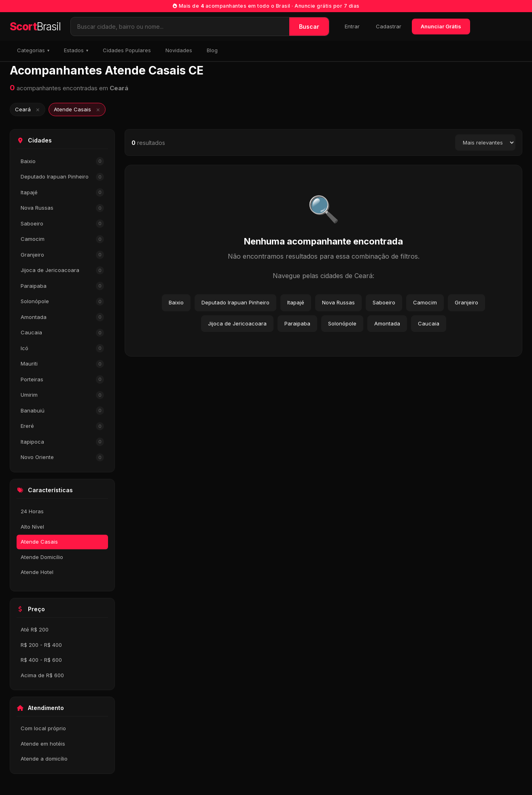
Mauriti (62, 364)
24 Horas (32, 511)
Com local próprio (43, 728)
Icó (62, 348)
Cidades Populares (127, 50)
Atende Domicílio (42, 557)
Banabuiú (62, 411)
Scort (35, 27)
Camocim (62, 239)
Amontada (62, 317)
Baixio (62, 161)
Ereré (62, 426)
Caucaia (62, 333)
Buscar (309, 27)
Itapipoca (62, 442)
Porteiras (62, 379)
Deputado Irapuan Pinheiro (62, 177)
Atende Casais (39, 542)
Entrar (352, 26)
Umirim (62, 395)
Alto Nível (32, 527)
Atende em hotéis (43, 744)
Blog (212, 50)
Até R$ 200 (35, 629)
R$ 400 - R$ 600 (41, 660)
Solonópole (62, 302)
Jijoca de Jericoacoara (62, 271)
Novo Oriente (62, 458)
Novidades (179, 50)
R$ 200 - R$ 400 (41, 645)
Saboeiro (62, 224)
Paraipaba (62, 286)
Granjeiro (62, 255)
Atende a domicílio (44, 759)
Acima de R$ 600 (42, 675)
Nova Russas (62, 208)
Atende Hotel (37, 572)
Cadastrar (389, 26)
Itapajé (62, 192)
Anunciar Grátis (441, 26)
